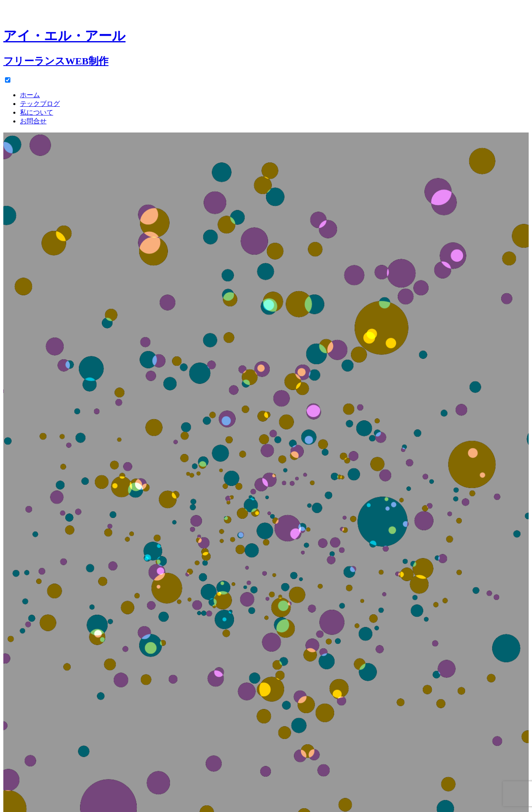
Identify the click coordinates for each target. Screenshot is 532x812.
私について (37, 112)
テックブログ (40, 104)
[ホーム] (266, 39)
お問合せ (33, 121)
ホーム (30, 95)
